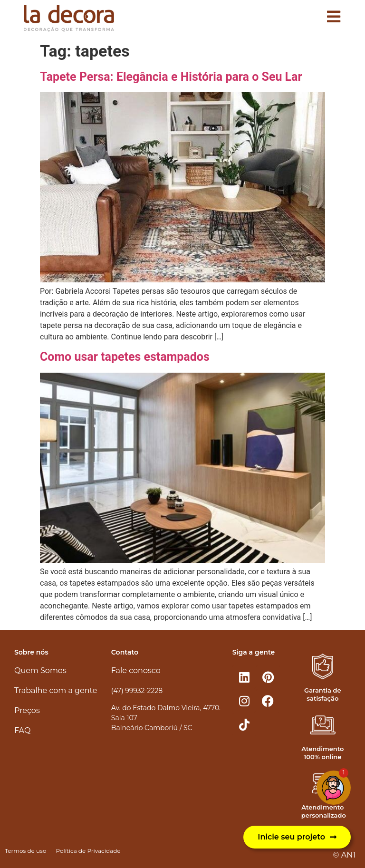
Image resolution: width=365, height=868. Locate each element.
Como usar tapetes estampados (125, 357)
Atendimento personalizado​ (324, 811)
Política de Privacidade (88, 851)
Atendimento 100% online (322, 753)
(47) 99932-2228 (137, 691)
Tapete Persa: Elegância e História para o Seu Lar (171, 77)
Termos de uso (25, 851)
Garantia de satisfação (322, 694)
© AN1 (344, 855)
